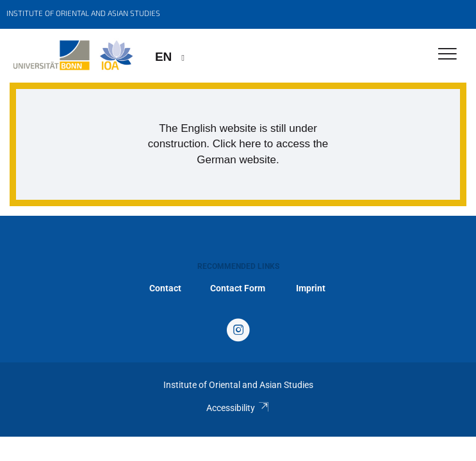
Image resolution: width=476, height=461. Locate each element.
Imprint (311, 288)
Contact (165, 288)
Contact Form (238, 288)
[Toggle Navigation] (447, 55)
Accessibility (238, 408)
